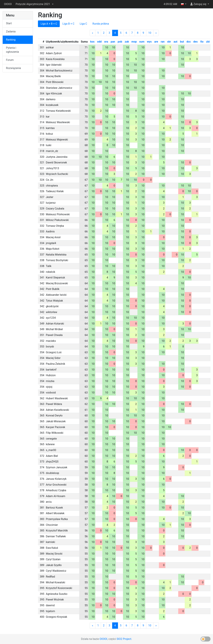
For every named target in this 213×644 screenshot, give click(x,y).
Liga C (83, 24)
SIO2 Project (124, 639)
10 (150, 33)
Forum (10, 60)
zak (127, 42)
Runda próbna (101, 24)
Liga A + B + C (49, 24)
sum (142, 42)
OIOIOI (8, 4)
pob (120, 42)
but (182, 42)
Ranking (11, 40)
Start (9, 23)
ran (163, 42)
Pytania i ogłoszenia (12, 50)
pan (113, 42)
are (156, 42)
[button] (34, 4)
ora (106, 42)
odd (99, 42)
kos (92, 42)
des (196, 42)
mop (134, 42)
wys (149, 42)
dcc (189, 42)
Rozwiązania (13, 68)
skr (169, 42)
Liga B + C (68, 24)
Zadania (11, 32)
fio (202, 42)
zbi (208, 42)
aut (175, 42)
